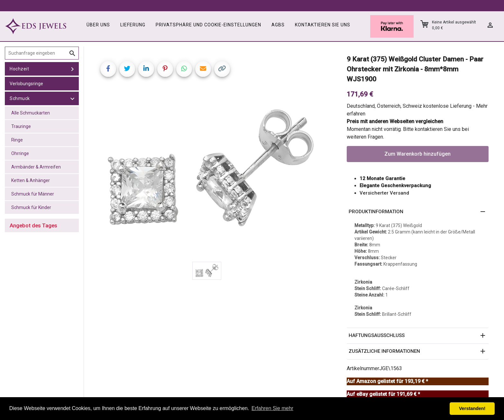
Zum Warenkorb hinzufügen (417, 154)
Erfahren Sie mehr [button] (272, 408)
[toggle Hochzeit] (72, 69)
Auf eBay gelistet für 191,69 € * (383, 394)
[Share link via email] (203, 69)
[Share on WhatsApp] (184, 69)
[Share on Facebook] (108, 69)
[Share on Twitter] (127, 69)
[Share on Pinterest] (165, 69)
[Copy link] (222, 69)
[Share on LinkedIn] (146, 69)
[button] (418, 212)
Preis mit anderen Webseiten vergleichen (395, 121)
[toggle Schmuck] (72, 98)
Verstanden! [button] (472, 408)
